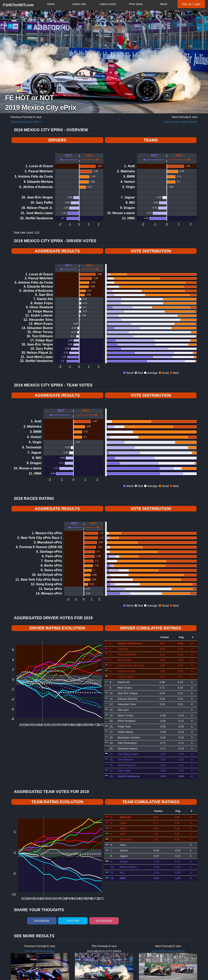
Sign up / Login (191, 4)
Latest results (108, 4)
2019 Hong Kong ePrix (181, 122)
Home (51, 4)
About (164, 4)
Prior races (136, 4)
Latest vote (79, 4)
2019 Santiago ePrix (26, 122)
